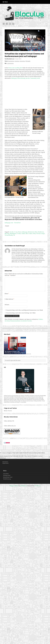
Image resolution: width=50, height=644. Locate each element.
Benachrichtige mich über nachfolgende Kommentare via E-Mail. (25, 310)
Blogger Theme (14, 486)
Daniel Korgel (10, 396)
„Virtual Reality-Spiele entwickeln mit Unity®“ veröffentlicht (24, 402)
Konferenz (41, 232)
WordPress (37, 486)
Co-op (16, 232)
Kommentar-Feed (8, 477)
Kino (36, 232)
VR (14, 235)
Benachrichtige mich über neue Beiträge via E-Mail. (21, 313)
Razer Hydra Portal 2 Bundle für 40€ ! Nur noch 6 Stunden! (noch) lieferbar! (25, 457)
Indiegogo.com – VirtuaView (13, 223)
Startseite (22, 61)
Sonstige (17, 61)
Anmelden (6, 474)
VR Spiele (28, 61)
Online (23, 234)
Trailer (30, 234)
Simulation (11, 61)
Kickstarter (31, 232)
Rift (27, 234)
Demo (20, 232)
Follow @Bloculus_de (10, 426)
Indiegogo (25, 232)
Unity (34, 234)
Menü (5, 2)
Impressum (6, 463)
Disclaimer (5, 462)
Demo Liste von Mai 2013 (15, 68)
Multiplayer (13, 234)
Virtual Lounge (40, 234)
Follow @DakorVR (9, 421)
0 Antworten (10, 63)
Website (7, 305)
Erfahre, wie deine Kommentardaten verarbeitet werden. (24, 320)
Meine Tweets (8, 411)
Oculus (19, 234)
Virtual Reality (9, 235)
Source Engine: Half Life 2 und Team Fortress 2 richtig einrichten (22, 453)
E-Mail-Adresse (9, 299)
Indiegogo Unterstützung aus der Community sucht (26, 78)
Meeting (7, 234)
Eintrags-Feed (7, 475)
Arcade (12, 232)
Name (7, 294)
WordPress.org (7, 479)
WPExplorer (24, 486)
